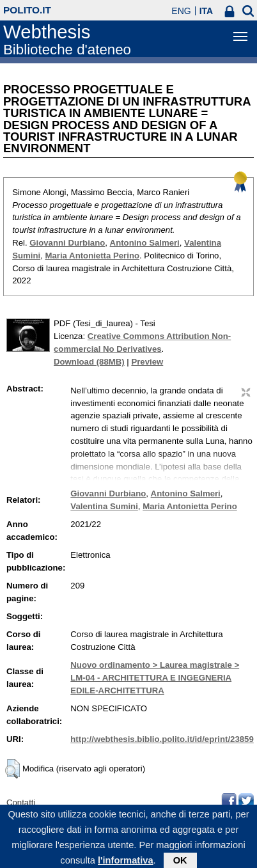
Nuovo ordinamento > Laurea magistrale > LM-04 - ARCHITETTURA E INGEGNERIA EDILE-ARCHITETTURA (155, 678)
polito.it (27, 10)
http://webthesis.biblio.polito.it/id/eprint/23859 (162, 739)
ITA (206, 11)
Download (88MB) (89, 362)
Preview (147, 362)
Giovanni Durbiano (67, 243)
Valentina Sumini (104, 506)
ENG (181, 11)
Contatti (21, 802)
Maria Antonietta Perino (92, 256)
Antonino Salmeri (145, 243)
